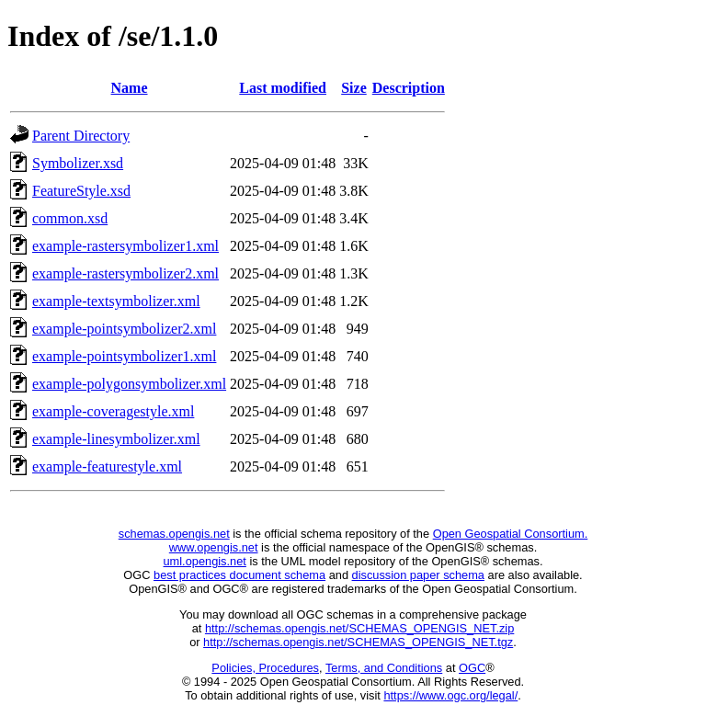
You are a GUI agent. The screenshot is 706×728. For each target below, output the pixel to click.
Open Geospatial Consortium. (511, 534)
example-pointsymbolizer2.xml (124, 329)
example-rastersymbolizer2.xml (125, 273)
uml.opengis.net (205, 561)
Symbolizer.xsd (78, 163)
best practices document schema (239, 575)
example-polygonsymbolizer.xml (129, 384)
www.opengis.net (214, 547)
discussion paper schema (418, 575)
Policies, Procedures (265, 668)
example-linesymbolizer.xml (116, 439)
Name (130, 88)
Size (354, 88)
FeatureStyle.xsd (81, 191)
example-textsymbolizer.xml (116, 301)
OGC (472, 668)
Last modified (283, 88)
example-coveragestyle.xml (113, 411)
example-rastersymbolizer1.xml (125, 246)
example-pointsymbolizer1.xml (124, 356)
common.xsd (70, 218)
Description (409, 88)
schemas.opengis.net (174, 534)
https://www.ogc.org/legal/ (450, 695)
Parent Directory (81, 136)
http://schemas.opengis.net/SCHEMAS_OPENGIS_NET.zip (359, 628)
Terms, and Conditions (384, 668)
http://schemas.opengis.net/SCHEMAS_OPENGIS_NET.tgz (358, 642)
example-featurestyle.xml (107, 466)
